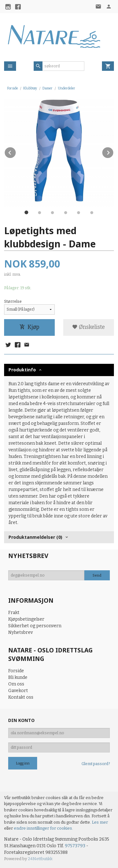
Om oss (16, 684)
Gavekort (18, 691)
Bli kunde (18, 677)
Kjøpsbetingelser (26, 619)
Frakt (14, 613)
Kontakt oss (21, 697)
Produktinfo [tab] (22, 370)
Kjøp (29, 327)
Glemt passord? (96, 764)
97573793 (75, 846)
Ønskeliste (88, 327)
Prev (16, 152)
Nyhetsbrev (20, 632)
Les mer (100, 822)
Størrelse (13, 302)
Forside (13, 88)
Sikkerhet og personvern (35, 626)
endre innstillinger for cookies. (43, 828)
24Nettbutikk (40, 859)
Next (114, 152)
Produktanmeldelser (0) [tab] (35, 537)
